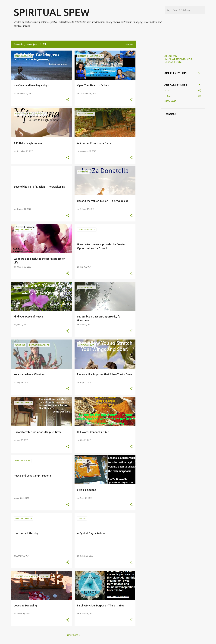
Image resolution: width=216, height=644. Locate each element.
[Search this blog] (188, 10)
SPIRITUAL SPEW (52, 12)
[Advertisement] (148, 98)
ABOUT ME (171, 56)
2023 (167, 91)
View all (129, 45)
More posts (73, 635)
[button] (68, 100)
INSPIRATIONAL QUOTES (178, 59)
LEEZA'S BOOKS (173, 62)
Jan (169, 96)
